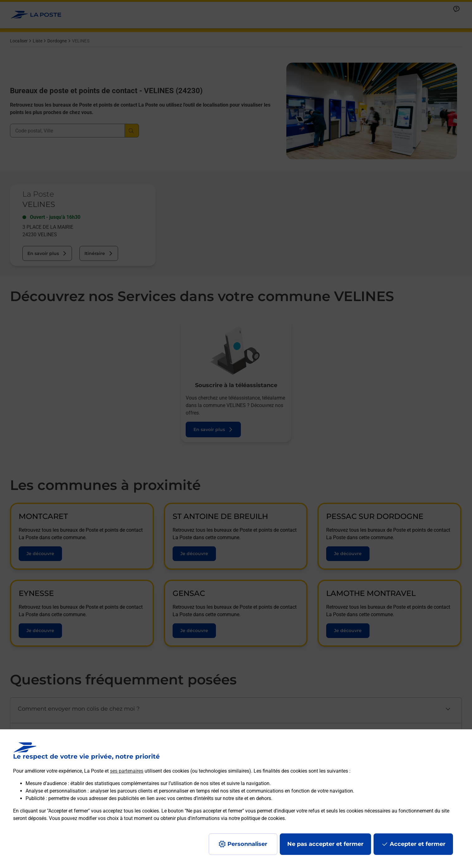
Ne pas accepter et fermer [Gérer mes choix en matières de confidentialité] (325, 844)
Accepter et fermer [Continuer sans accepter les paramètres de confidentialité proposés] (418, 844)
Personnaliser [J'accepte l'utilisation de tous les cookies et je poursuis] (247, 844)
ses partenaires (127, 771)
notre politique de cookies (257, 818)
